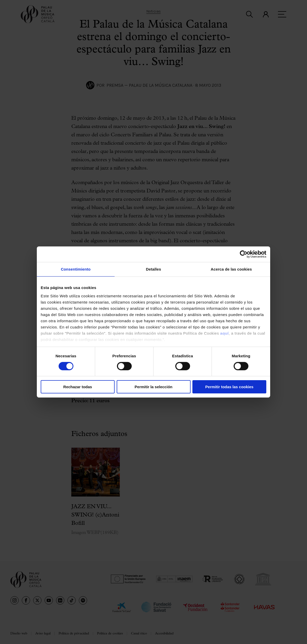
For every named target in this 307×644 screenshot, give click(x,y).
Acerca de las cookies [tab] (231, 269)
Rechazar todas (78, 387)
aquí (224, 333)
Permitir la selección (153, 387)
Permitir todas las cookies (229, 387)
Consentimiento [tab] (76, 269)
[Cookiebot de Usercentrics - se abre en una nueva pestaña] (244, 254)
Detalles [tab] (153, 269)
